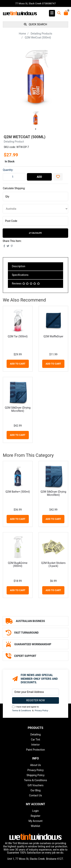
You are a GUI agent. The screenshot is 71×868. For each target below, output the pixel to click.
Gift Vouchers (35, 785)
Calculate (35, 233)
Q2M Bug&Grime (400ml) (18, 565)
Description (19, 266)
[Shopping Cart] (66, 13)
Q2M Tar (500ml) (18, 336)
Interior (35, 745)
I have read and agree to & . (31, 709)
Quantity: (8, 170)
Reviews (26, 284)
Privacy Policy (41, 710)
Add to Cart (18, 364)
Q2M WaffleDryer (53, 336)
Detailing (35, 734)
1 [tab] (36, 129)
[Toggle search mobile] (58, 13)
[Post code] (35, 221)
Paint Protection (35, 750)
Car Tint (35, 740)
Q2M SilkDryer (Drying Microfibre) (18, 409)
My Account (35, 821)
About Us (35, 765)
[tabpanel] (35, 118)
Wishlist (35, 826)
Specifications (20, 275)
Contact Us (35, 795)
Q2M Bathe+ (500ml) (18, 492)
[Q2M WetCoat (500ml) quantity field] (14, 177)
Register (35, 816)
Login (35, 811)
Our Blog (36, 790)
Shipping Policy (35, 775)
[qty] (35, 197)
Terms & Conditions (22, 710)
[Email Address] (35, 692)
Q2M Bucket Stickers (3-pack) (53, 565)
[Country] (35, 209)
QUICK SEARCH (35, 24)
